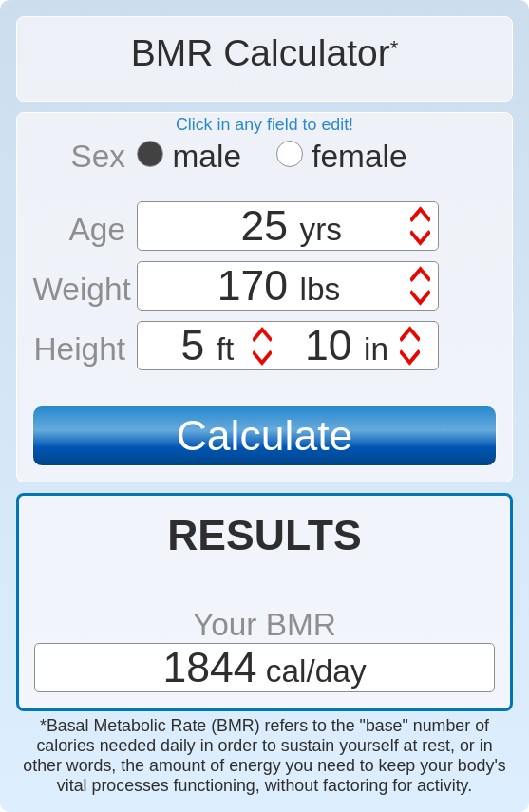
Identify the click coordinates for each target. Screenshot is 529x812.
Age (97, 229)
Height (79, 349)
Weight (79, 289)
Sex (98, 156)
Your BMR (264, 624)
